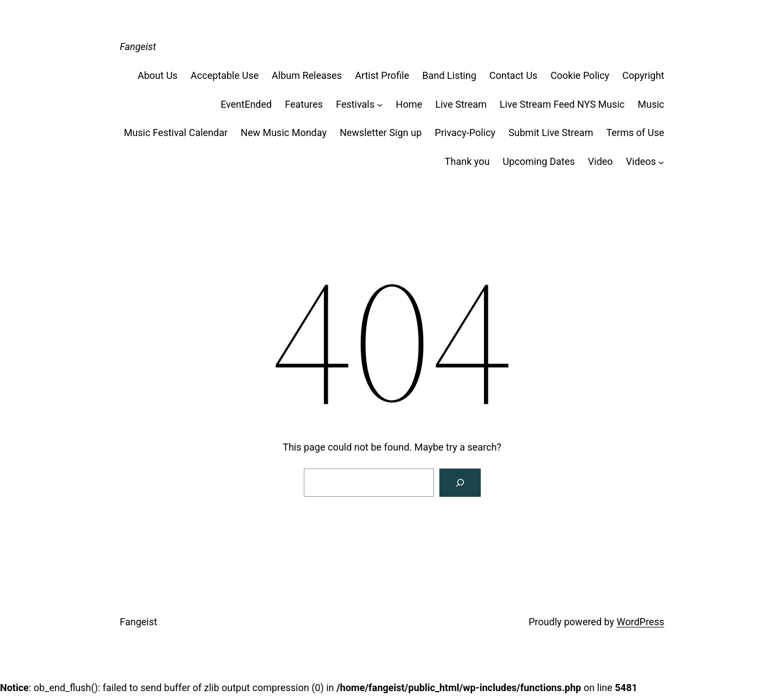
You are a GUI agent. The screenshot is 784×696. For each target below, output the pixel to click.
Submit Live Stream (551, 133)
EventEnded (246, 104)
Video (601, 161)
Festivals (355, 104)
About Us (158, 75)
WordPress (641, 622)
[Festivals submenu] (380, 105)
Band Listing (449, 75)
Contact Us (513, 75)
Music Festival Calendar (176, 133)
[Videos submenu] (661, 162)
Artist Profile (382, 75)
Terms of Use (635, 133)
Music (651, 104)
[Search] (460, 483)
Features (304, 104)
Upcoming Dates (538, 161)
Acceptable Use (225, 75)
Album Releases (307, 75)
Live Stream (461, 104)
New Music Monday (284, 133)
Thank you (467, 161)
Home (409, 104)
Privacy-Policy (465, 133)
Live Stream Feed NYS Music (562, 104)
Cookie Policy (580, 75)
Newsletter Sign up (381, 133)
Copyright (643, 75)
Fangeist (138, 47)
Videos (641, 161)
